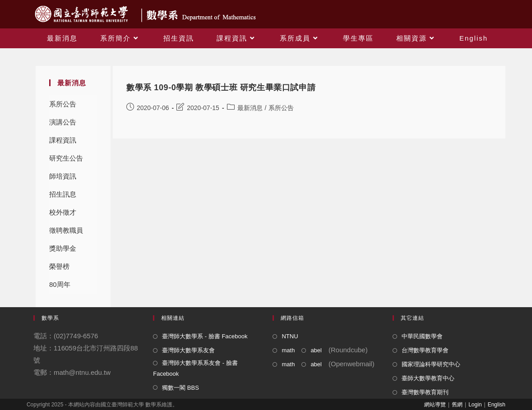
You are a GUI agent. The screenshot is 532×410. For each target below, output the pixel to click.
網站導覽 (435, 405)
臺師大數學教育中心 (428, 378)
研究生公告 (66, 158)
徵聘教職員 (66, 230)
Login (475, 405)
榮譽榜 (59, 266)
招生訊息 (63, 194)
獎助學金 (63, 248)
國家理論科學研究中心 (431, 364)
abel (316, 350)
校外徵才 (63, 212)
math (288, 350)
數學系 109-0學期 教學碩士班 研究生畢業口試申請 (221, 88)
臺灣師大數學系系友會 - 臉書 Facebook (195, 368)
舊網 (457, 405)
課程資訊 (63, 140)
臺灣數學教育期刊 (425, 392)
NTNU (290, 336)
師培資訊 (63, 176)
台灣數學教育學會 (425, 350)
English (497, 405)
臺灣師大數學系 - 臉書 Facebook (205, 336)
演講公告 (63, 122)
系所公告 (63, 104)
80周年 (60, 284)
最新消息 (250, 108)
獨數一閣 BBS (180, 388)
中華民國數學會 (422, 336)
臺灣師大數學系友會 (188, 350)
